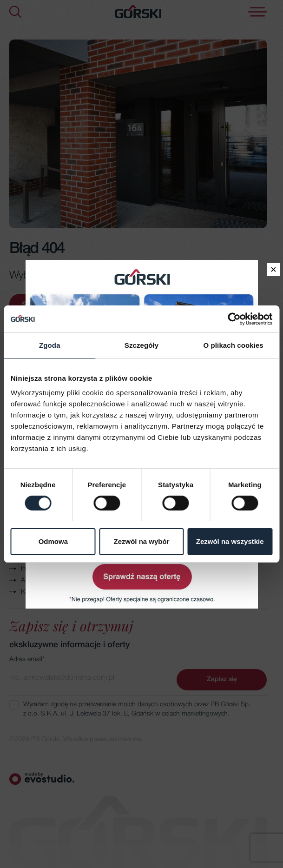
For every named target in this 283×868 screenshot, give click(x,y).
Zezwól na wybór (141, 542)
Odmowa (53, 542)
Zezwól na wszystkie (230, 542)
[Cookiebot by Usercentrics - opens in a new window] (232, 319)
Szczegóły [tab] (141, 346)
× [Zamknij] (273, 270)
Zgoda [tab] (50, 346)
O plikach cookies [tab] (234, 346)
